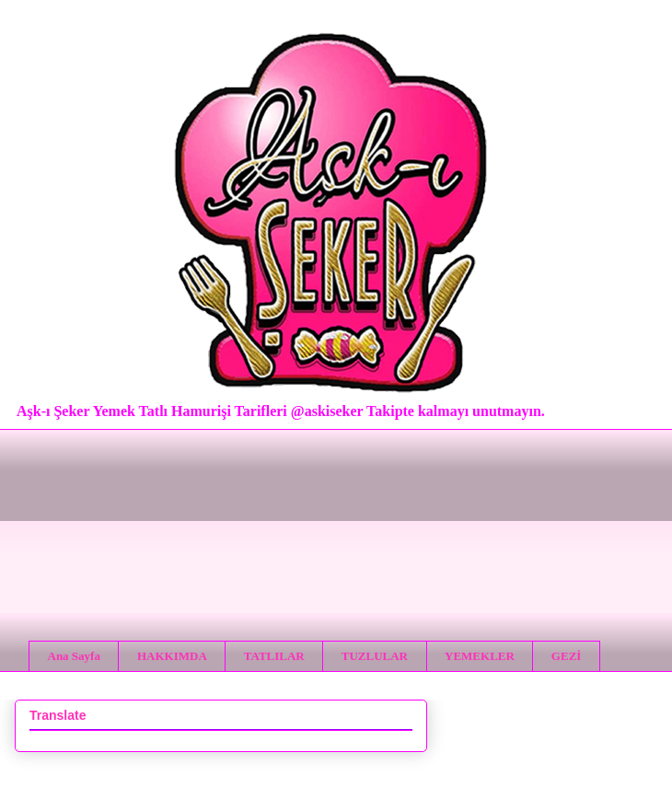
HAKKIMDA (172, 656)
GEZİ (567, 656)
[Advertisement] (336, 521)
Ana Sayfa (74, 656)
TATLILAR (274, 656)
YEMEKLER (480, 656)
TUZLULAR (375, 656)
